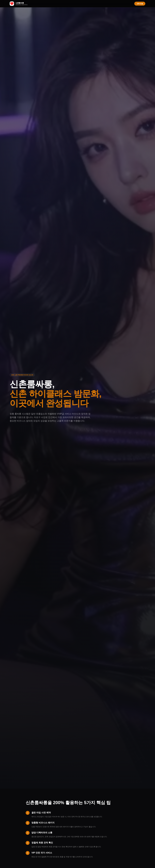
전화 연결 (140, 4)
